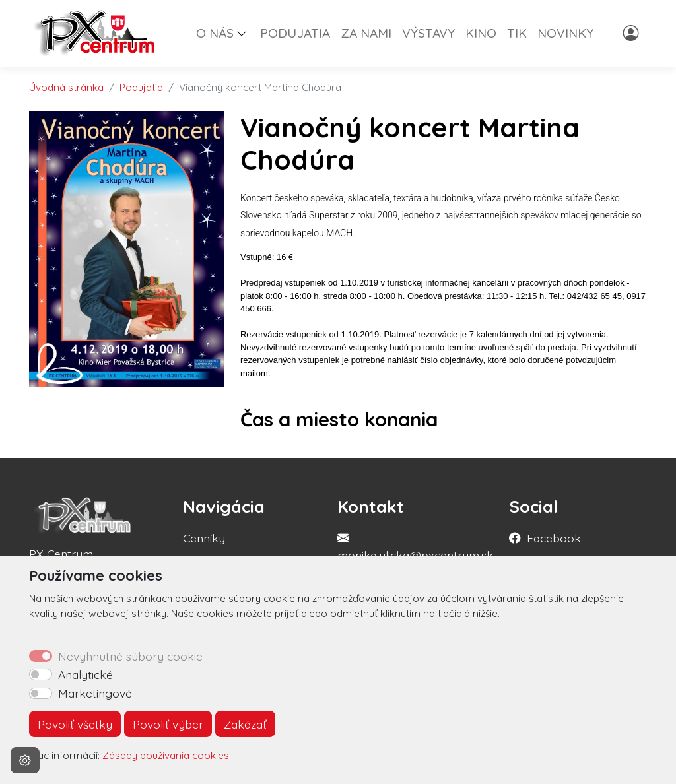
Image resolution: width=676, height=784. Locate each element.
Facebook (554, 538)
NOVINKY (565, 33)
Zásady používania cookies (166, 755)
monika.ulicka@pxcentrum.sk (415, 555)
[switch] (41, 674)
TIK (517, 33)
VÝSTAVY (428, 33)
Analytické (85, 674)
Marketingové (95, 693)
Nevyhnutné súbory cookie (130, 656)
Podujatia (141, 87)
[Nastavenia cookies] (25, 760)
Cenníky (204, 538)
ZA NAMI (366, 33)
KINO (481, 33)
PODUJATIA (295, 33)
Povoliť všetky (75, 724)
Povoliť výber (168, 724)
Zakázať (245, 724)
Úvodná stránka (66, 87)
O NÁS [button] (215, 33)
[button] (247, 33)
